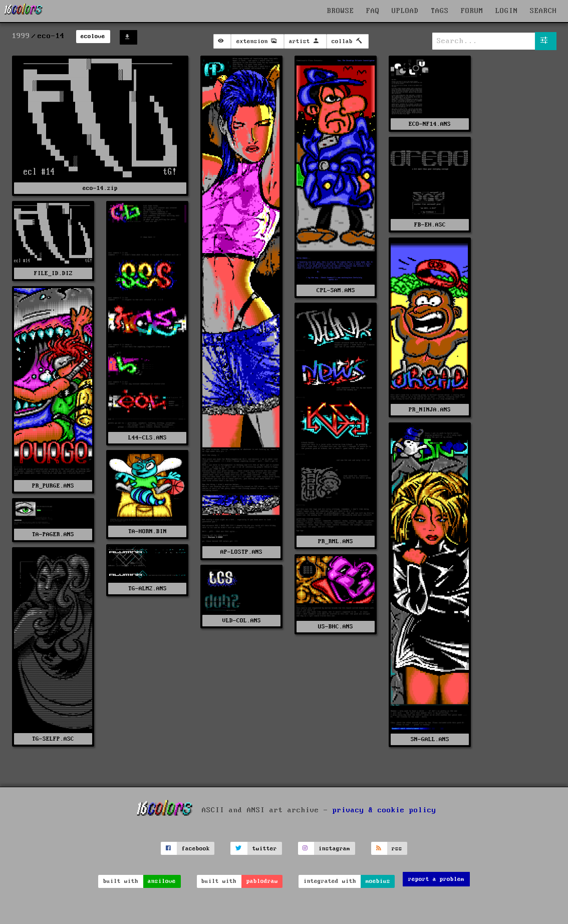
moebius (378, 881)
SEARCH (543, 11)
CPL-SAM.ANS (336, 290)
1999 (21, 36)
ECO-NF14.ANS (430, 124)
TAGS (440, 11)
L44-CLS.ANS (148, 438)
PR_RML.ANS (336, 541)
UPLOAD (405, 11)
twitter (265, 849)
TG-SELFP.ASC (53, 739)
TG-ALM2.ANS (148, 589)
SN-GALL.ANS (430, 739)
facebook (196, 849)
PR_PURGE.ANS (53, 486)
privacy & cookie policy (384, 810)
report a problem (436, 879)
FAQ (373, 11)
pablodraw (262, 881)
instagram (334, 849)
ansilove (162, 881)
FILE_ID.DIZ (53, 273)
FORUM (472, 11)
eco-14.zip (100, 188)
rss (397, 849)
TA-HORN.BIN (148, 531)
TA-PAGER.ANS (53, 534)
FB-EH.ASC (430, 225)
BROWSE (341, 11)
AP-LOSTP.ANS (241, 552)
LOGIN (507, 11)
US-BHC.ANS (336, 627)
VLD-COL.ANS (242, 621)
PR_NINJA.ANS (430, 410)
